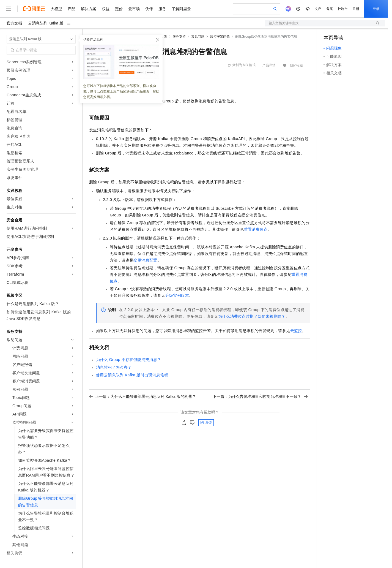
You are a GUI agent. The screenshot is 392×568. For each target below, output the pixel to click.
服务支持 (179, 37)
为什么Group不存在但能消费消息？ (129, 360)
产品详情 (269, 65)
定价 (119, 9)
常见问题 (198, 37)
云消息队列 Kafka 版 (46, 23)
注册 (356, 9)
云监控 (296, 331)
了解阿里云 (181, 9)
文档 (318, 9)
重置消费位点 (256, 229)
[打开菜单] (9, 9)
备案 (330, 9)
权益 (106, 9)
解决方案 (89, 9)
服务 (162, 9)
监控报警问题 (220, 37)
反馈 (206, 423)
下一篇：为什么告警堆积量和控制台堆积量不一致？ (260, 396)
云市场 (134, 9)
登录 (376, 9)
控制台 (343, 9)
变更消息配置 (145, 260)
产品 (72, 9)
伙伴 (149, 9)
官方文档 (14, 23)
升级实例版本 (177, 295)
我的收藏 (296, 66)
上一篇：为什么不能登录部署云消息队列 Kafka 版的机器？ (142, 396)
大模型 (56, 9)
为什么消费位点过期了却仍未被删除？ (252, 316)
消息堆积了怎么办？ (114, 367)
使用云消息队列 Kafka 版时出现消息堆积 (132, 375)
